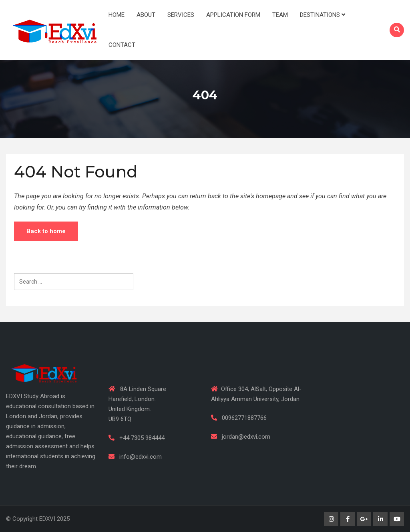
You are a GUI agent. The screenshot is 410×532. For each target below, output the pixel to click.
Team (280, 15)
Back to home (46, 231)
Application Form (233, 15)
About (146, 15)
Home (117, 15)
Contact (122, 45)
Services (181, 15)
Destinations (323, 15)
